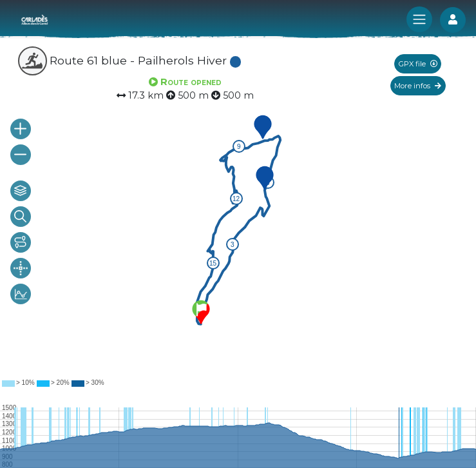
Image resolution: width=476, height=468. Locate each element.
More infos (418, 86)
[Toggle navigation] (419, 19)
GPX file (418, 64)
